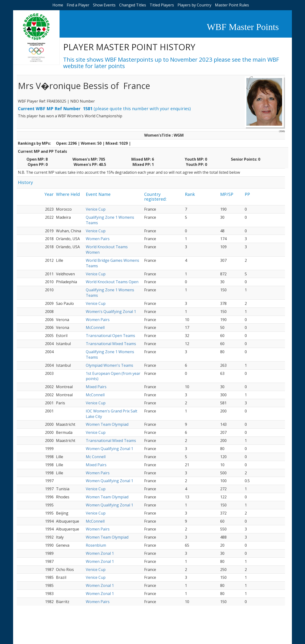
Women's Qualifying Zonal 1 (111, 312)
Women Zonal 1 (100, 553)
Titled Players (162, 5)
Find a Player (78, 5)
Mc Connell (96, 457)
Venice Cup (96, 209)
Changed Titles (133, 5)
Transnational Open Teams (110, 336)
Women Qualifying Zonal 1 (109, 449)
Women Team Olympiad (107, 424)
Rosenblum (96, 545)
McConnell (95, 327)
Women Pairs (98, 239)
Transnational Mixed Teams (111, 344)
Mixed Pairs (96, 387)
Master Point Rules (232, 5)
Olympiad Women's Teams (109, 365)
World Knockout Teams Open (112, 282)
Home (58, 5)
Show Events (104, 5)
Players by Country (194, 5)
